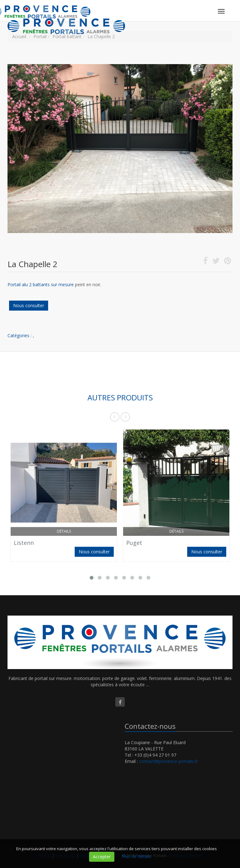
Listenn (24, 543)
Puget (134, 543)
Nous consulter (29, 305)
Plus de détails (136, 856)
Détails (64, 531)
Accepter (102, 857)
